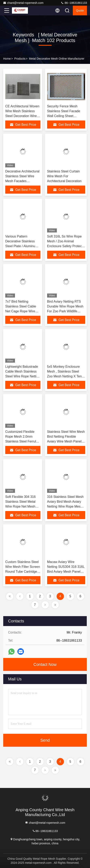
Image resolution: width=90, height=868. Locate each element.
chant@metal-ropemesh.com (23, 3)
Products (20, 59)
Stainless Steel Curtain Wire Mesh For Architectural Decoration (64, 176)
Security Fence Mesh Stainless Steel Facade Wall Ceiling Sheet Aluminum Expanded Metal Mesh (64, 116)
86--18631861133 (74, 3)
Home (7, 59)
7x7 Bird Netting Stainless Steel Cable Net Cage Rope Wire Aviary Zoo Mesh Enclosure (21, 311)
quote (80, 11)
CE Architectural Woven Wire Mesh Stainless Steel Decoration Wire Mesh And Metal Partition (22, 116)
